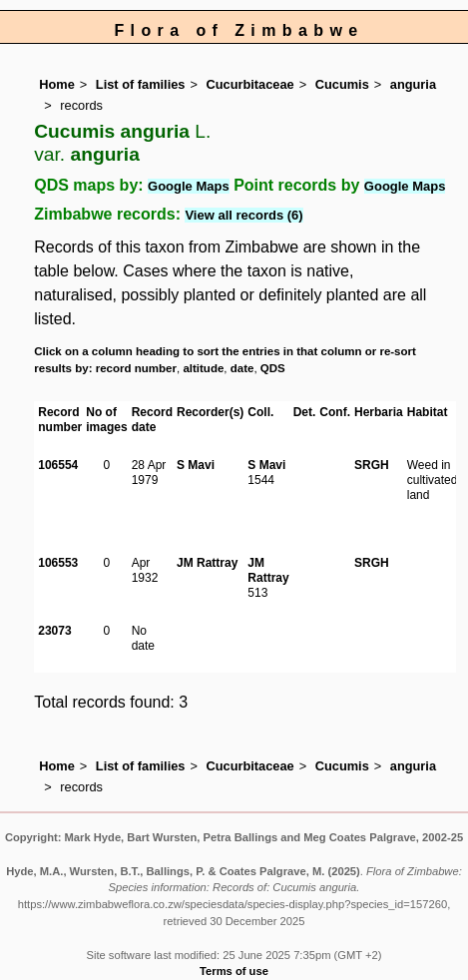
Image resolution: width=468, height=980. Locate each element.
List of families (141, 84)
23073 (54, 631)
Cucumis (342, 84)
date (242, 368)
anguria (413, 84)
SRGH (372, 465)
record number (136, 368)
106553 (58, 563)
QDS (273, 368)
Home (57, 84)
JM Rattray (207, 563)
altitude (203, 368)
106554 (58, 465)
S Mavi (196, 465)
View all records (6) (243, 215)
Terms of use (234, 971)
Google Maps (189, 186)
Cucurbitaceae (249, 84)
